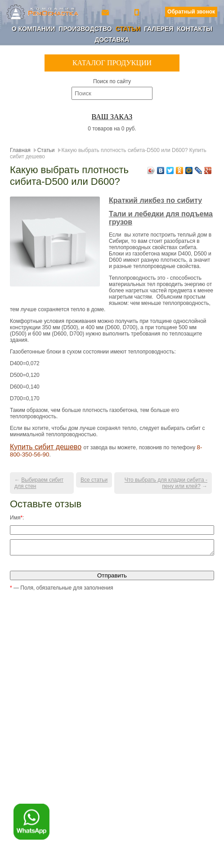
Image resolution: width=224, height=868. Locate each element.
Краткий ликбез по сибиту (155, 200)
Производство (85, 29)
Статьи (128, 29)
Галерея (159, 29)
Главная (20, 150)
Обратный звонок (191, 12)
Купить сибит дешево (46, 447)
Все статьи (94, 480)
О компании (33, 29)
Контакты (194, 29)
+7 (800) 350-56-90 (138, 12)
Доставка (112, 40)
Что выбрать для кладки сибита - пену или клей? (166, 483)
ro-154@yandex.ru (106, 12)
